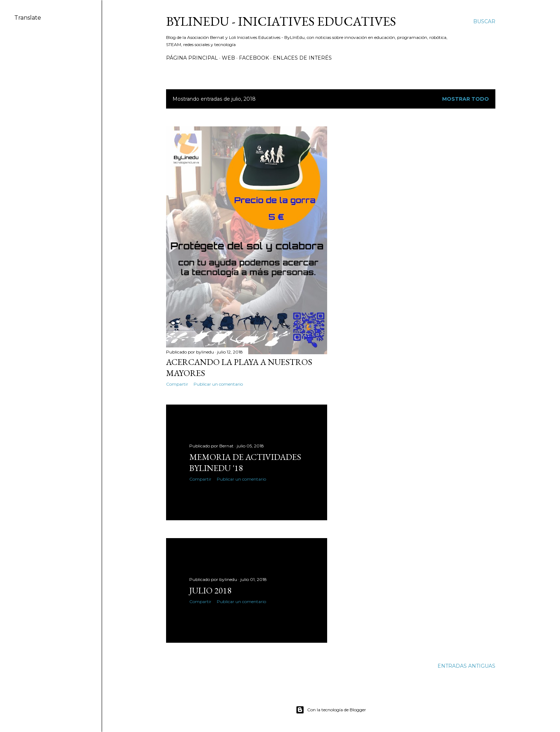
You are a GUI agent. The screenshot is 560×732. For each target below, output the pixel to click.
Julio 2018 (210, 590)
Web (228, 58)
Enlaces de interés (302, 58)
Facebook (254, 58)
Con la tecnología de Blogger (331, 710)
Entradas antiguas (466, 666)
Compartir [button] (177, 384)
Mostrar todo (466, 99)
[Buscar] (484, 21)
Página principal (192, 58)
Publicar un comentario (218, 384)
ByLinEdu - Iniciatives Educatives (281, 21)
